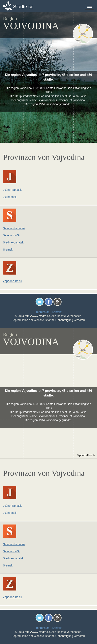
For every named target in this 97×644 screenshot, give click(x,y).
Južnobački (10, 197)
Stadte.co (23, 7)
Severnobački (12, 235)
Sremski (8, 250)
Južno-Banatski (13, 190)
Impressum (42, 312)
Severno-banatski (14, 228)
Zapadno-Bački (12, 281)
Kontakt (57, 312)
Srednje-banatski (14, 242)
